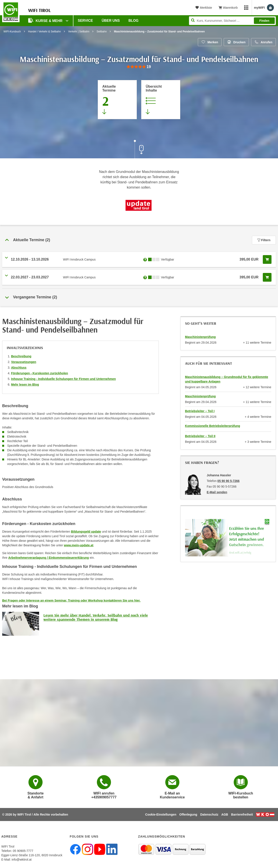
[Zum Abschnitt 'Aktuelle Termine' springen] (117, 100)
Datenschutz (209, 814)
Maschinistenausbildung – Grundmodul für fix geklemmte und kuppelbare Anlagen (227, 379)
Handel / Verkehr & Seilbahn (44, 32)
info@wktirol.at (22, 860)
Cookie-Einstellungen (161, 814)
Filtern (264, 240)
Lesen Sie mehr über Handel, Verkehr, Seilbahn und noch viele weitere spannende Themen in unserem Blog (96, 617)
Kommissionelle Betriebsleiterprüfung (213, 426)
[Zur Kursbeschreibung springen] (161, 100)
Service (85, 21)
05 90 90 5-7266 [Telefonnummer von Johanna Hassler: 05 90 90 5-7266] (228, 481)
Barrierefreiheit (242, 814)
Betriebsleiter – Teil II (200, 436)
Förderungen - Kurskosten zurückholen (40, 373)
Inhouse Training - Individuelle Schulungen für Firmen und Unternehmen (63, 379)
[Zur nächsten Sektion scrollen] (139, 150)
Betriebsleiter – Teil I (200, 411)
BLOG (134, 21)
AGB (225, 814)
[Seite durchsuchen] (232, 21)
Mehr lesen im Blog (25, 385)
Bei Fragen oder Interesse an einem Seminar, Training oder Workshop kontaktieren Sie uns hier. (71, 600)
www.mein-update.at (79, 545)
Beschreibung (21, 356)
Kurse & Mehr (46, 20)
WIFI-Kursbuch (12, 32)
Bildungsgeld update (86, 532)
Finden (264, 21)
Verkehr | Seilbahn (79, 32)
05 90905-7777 (23, 851)
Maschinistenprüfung (200, 337)
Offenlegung (188, 814)
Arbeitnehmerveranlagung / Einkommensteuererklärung (49, 558)
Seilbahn (102, 32)
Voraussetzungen (24, 362)
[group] (139, 67)
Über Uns (111, 21)
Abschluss (19, 368)
